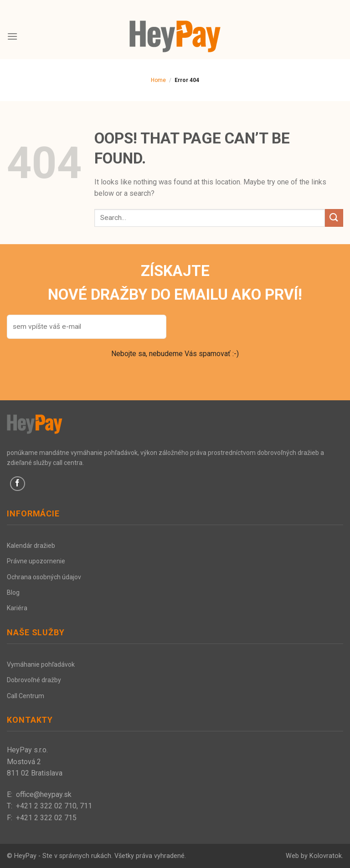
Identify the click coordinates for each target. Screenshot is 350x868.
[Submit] (334, 218)
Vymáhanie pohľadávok (41, 664)
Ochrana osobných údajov (44, 577)
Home (158, 80)
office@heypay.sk (44, 794)
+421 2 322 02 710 (46, 806)
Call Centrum (26, 696)
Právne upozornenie (36, 561)
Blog (13, 592)
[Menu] (12, 36)
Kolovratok (326, 856)
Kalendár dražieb (31, 546)
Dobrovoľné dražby (34, 680)
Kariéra (17, 608)
